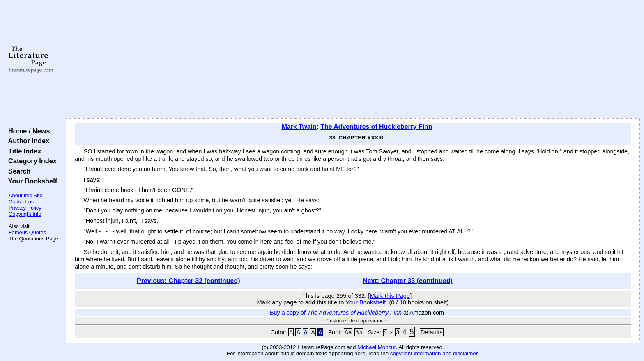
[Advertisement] (353, 59)
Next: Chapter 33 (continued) (408, 281)
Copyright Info (25, 214)
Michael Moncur (376, 347)
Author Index (27, 141)
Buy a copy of (336, 313)
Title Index (23, 151)
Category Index (31, 161)
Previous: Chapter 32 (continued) (189, 281)
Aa (348, 332)
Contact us (21, 202)
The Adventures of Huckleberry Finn (376, 127)
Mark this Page (390, 296)
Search (17, 171)
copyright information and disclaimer (434, 353)
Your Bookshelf (31, 181)
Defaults (432, 332)
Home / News (27, 131)
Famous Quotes (27, 232)
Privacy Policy (25, 208)
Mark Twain (299, 127)
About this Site (26, 195)
